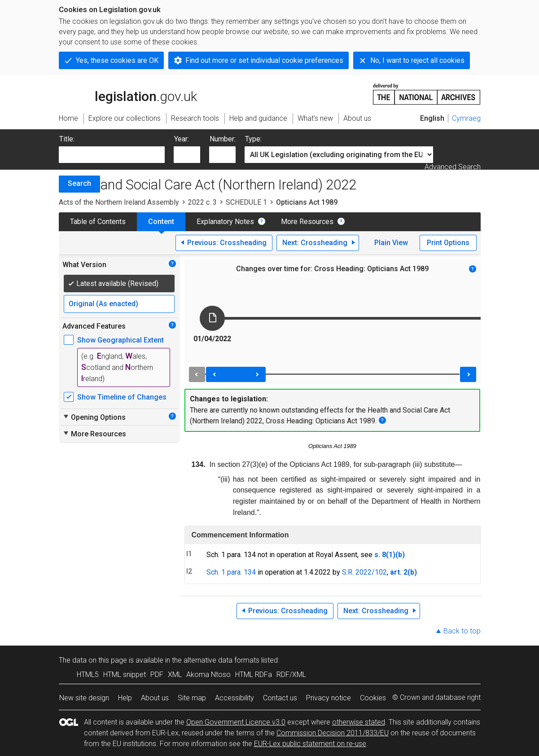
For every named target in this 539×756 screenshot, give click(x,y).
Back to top (462, 631)
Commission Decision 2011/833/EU (333, 733)
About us (155, 698)
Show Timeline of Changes (122, 397)
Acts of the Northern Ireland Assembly (119, 202)
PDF (157, 675)
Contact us (280, 698)
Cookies (373, 698)
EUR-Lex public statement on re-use (310, 744)
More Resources (307, 222)
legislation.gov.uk (128, 93)
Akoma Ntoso (208, 675)
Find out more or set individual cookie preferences (264, 60)
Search (79, 183)
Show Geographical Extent (121, 340)
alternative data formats (221, 660)
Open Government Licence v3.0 (236, 722)
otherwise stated (359, 722)
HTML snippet (125, 675)
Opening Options (94, 417)
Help (125, 698)
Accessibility (234, 698)
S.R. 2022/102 (364, 572)
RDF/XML (291, 675)
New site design (84, 698)
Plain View (391, 243)
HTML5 (88, 675)
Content (161, 222)
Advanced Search (453, 167)
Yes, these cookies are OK (117, 60)
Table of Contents (98, 222)
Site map (192, 698)
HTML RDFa (254, 675)
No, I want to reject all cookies (417, 60)
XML (175, 675)
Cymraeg (466, 118)
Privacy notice (329, 698)
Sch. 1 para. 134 (231, 572)
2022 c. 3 (202, 202)
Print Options (448, 243)
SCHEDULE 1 (246, 202)
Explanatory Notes (225, 222)
